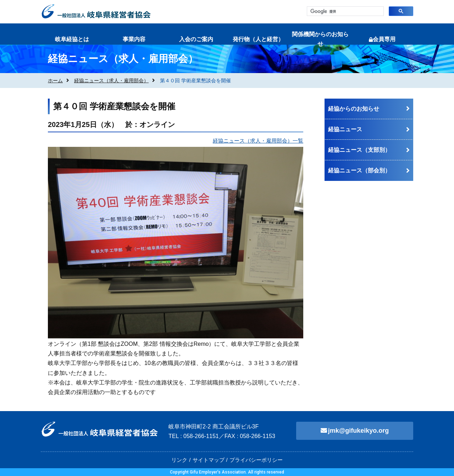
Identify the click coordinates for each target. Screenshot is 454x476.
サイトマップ (209, 460)
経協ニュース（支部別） (359, 150)
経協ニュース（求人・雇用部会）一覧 (258, 141)
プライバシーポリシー (256, 460)
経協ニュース (345, 129)
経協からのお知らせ (354, 109)
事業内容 (134, 39)
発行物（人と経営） (258, 39)
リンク (179, 460)
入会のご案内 (196, 39)
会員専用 (382, 39)
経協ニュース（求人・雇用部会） (111, 81)
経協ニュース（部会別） (359, 170)
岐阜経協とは (72, 39)
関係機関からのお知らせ (320, 39)
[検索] (345, 12)
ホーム (55, 81)
